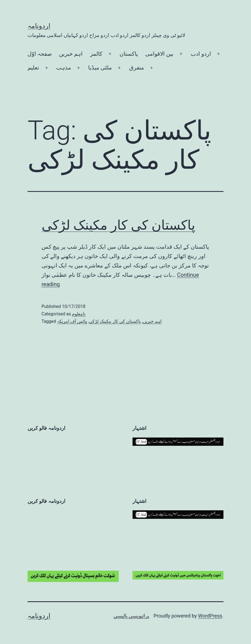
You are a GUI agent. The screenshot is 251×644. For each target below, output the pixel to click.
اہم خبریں (71, 54)
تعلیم (33, 68)
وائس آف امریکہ (72, 321)
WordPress (210, 616)
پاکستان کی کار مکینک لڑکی (118, 225)
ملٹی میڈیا (100, 68)
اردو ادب (201, 54)
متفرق (137, 68)
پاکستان (129, 54)
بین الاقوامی (159, 54)
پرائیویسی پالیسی (131, 616)
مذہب (64, 68)
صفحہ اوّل (40, 54)
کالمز (96, 54)
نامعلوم (79, 314)
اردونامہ (39, 26)
